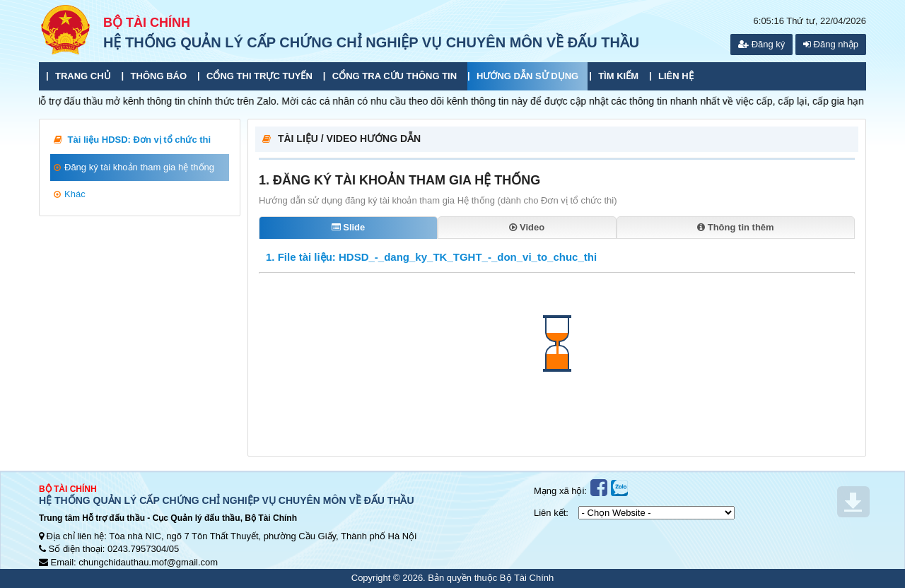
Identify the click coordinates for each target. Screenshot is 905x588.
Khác (70, 194)
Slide (349, 227)
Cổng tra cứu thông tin (395, 76)
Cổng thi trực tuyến (259, 76)
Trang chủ (83, 76)
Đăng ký (761, 44)
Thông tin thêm (735, 227)
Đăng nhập (831, 44)
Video (527, 227)
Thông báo (159, 76)
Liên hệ (676, 76)
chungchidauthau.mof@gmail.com (148, 562)
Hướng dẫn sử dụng (527, 76)
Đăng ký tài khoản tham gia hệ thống (134, 167)
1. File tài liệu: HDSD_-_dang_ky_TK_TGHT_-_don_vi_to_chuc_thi (431, 257)
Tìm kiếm (618, 76)
